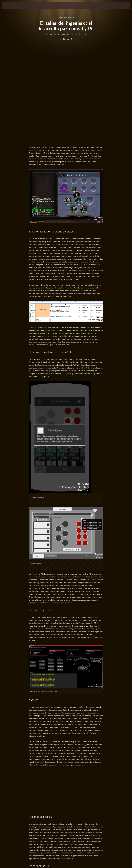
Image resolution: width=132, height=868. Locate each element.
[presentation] (8, 5)
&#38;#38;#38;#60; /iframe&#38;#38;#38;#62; (66, 693)
